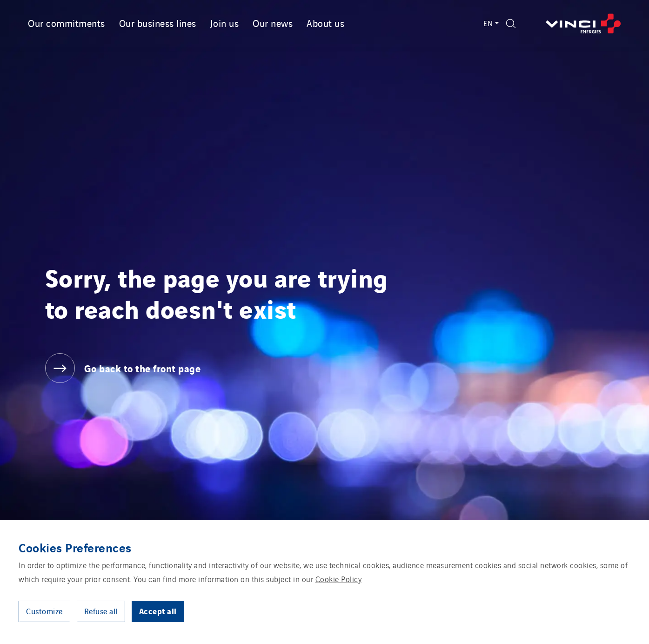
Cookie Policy (339, 579)
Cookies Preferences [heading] (75, 547)
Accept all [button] (158, 611)
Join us (225, 23)
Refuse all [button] (101, 611)
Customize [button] (44, 611)
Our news (273, 23)
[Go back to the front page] (583, 23)
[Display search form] (511, 23)
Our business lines (158, 23)
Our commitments (67, 23)
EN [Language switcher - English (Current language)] (490, 23)
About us (325, 23)
